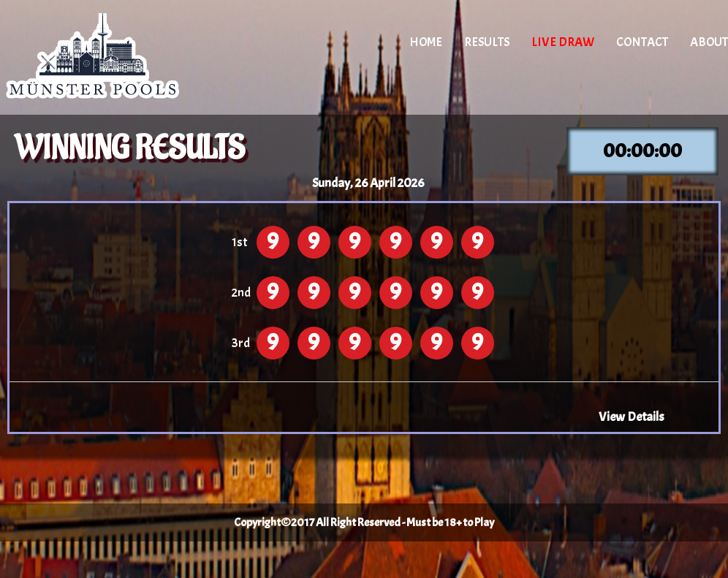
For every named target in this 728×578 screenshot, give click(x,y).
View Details (632, 417)
